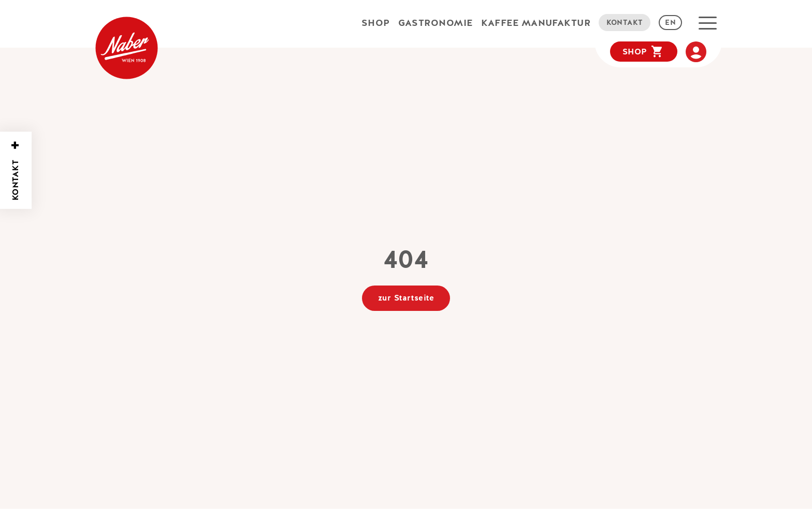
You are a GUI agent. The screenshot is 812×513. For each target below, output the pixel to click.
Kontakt (625, 22)
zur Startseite (406, 298)
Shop (376, 23)
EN (670, 22)
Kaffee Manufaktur (536, 23)
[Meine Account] (696, 52)
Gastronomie (436, 23)
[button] (708, 23)
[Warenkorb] (644, 52)
